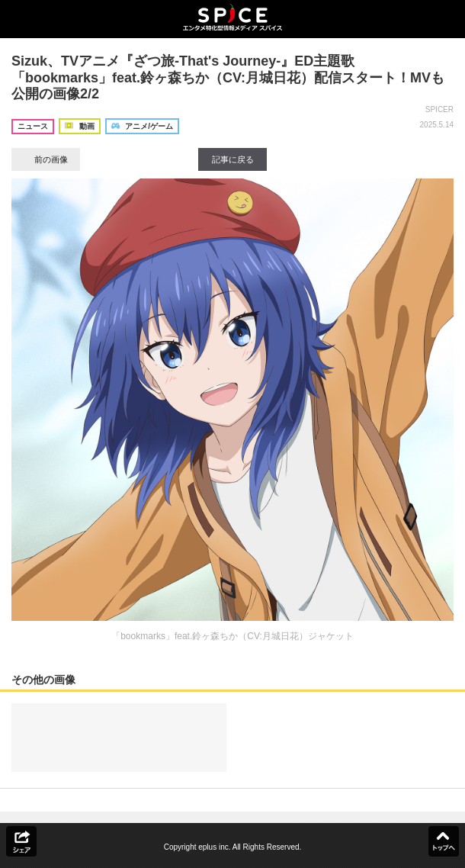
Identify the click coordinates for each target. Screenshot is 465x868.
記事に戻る (233, 159)
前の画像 (46, 159)
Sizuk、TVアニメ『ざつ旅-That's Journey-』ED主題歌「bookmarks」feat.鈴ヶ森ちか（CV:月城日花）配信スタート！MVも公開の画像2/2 (228, 77)
